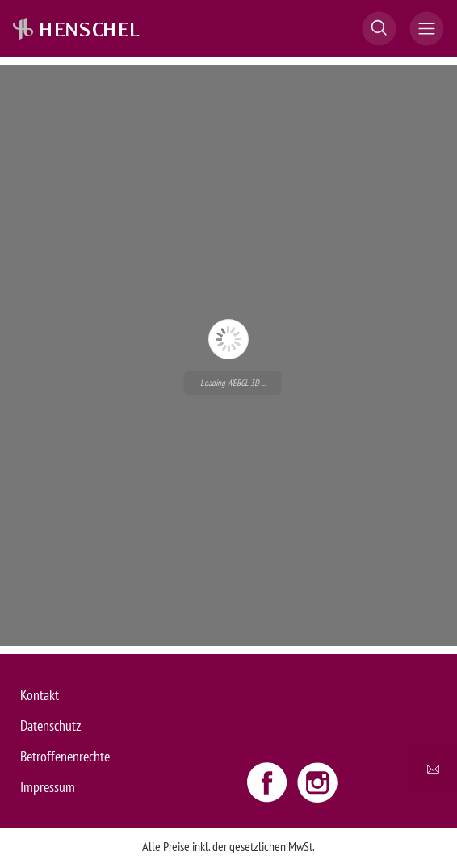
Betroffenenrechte (65, 756)
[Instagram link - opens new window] (317, 782)
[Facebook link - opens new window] (269, 782)
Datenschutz (50, 725)
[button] (379, 29)
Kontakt (40, 695)
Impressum (48, 787)
